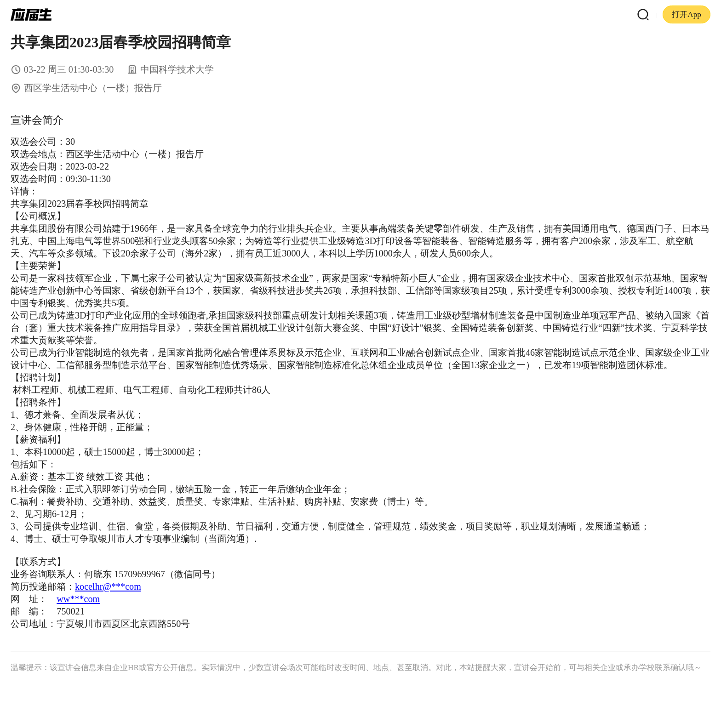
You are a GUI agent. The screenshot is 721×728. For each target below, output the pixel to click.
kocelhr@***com (108, 586)
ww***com (78, 599)
